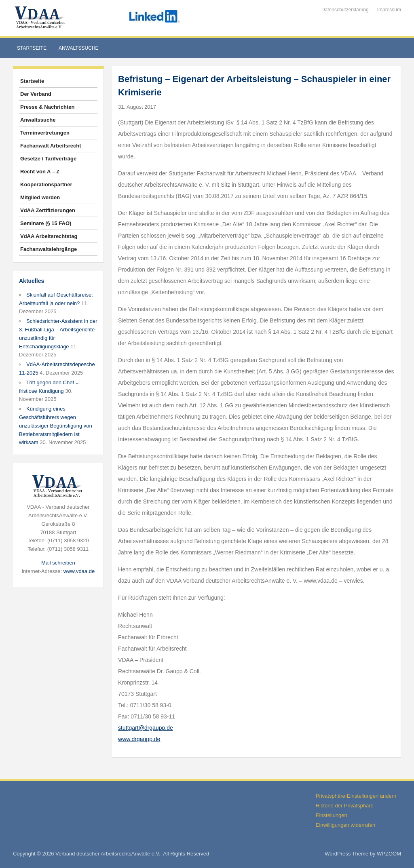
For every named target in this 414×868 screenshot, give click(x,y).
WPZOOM (389, 854)
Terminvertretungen (45, 133)
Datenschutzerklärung (345, 10)
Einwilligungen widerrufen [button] (345, 825)
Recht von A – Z (40, 172)
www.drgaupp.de (139, 739)
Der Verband (36, 94)
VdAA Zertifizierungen (48, 210)
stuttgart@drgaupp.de (146, 728)
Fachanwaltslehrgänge (49, 249)
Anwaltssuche (79, 48)
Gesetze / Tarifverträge (48, 159)
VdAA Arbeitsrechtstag (49, 236)
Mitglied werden (40, 197)
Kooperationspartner (46, 184)
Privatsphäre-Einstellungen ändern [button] (356, 796)
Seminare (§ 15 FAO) (46, 223)
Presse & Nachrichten (47, 107)
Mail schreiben (58, 563)
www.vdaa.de (79, 571)
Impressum (389, 10)
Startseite (32, 48)
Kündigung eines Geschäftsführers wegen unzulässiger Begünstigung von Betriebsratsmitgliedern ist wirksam (56, 426)
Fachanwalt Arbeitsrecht (51, 146)
